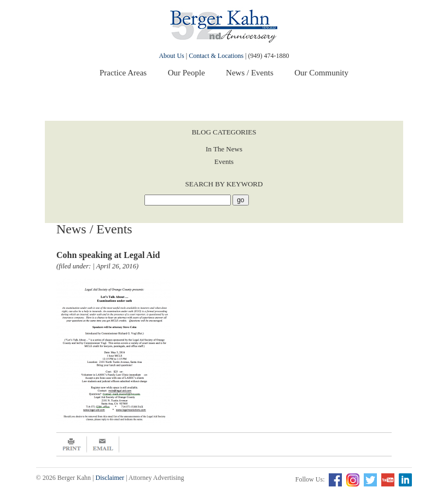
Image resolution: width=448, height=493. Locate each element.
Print (72, 444)
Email (103, 444)
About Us (171, 56)
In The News (224, 149)
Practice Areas (123, 73)
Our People (187, 73)
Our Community (321, 73)
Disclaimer (110, 478)
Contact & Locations (216, 56)
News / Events (250, 73)
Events (224, 162)
